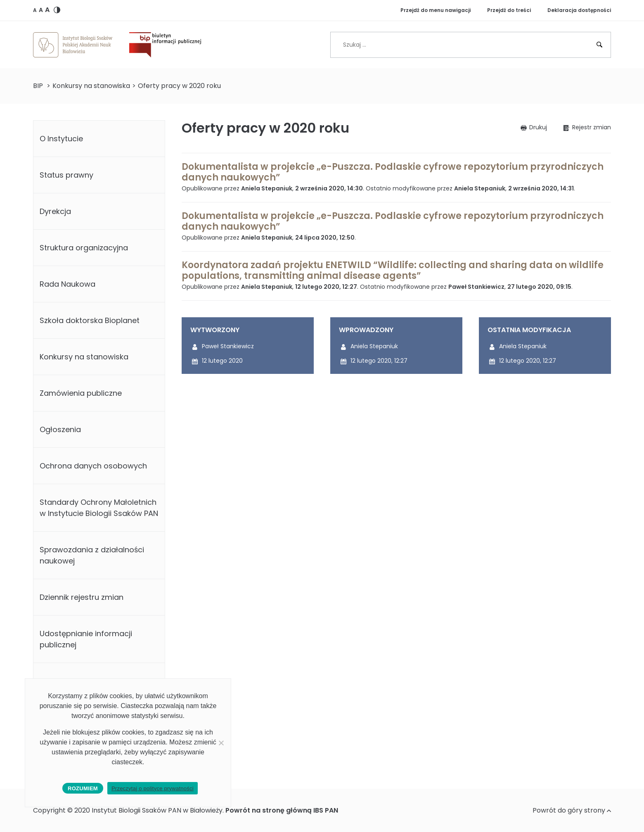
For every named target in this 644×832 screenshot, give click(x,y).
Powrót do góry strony (572, 810)
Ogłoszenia (60, 429)
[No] (221, 743)
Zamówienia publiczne (81, 393)
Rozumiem (83, 788)
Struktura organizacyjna (84, 248)
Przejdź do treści (509, 10)
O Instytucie (61, 139)
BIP (38, 86)
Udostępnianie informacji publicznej (86, 639)
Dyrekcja (55, 211)
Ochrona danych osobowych (93, 466)
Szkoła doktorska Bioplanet (90, 320)
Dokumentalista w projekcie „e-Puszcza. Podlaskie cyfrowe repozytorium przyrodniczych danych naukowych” (393, 172)
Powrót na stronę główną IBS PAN (282, 810)
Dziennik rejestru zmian (82, 597)
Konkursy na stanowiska (91, 86)
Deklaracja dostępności (579, 10)
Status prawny (66, 175)
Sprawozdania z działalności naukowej (92, 555)
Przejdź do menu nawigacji (436, 10)
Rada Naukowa (67, 284)
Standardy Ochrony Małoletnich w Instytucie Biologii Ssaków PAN (99, 508)
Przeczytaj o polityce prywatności (153, 788)
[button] (35, 10)
